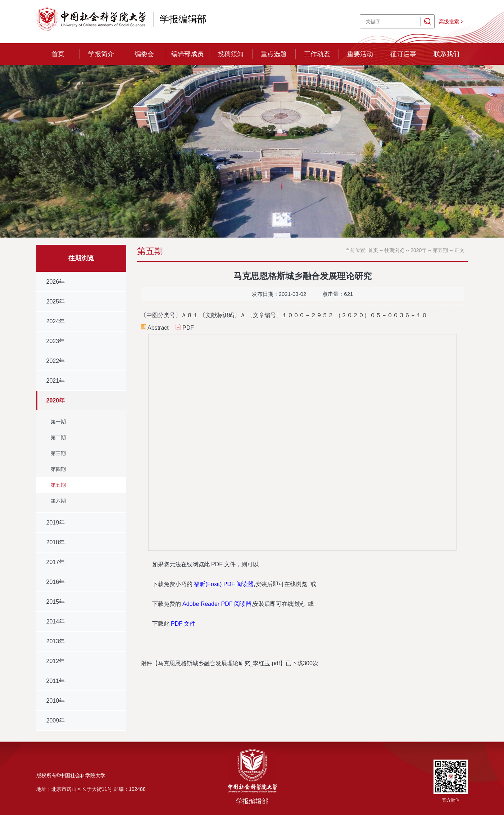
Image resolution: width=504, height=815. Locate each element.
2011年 (56, 681)
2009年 (56, 721)
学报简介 (101, 54)
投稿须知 (231, 54)
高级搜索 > (451, 22)
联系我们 (446, 54)
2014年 (56, 622)
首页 (58, 54)
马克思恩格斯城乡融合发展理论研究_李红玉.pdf (219, 663)
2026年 (56, 282)
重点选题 (274, 54)
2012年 (56, 661)
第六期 (58, 501)
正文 (459, 250)
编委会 (144, 54)
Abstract (158, 328)
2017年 (56, 562)
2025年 (56, 301)
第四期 (58, 469)
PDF (188, 328)
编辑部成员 (187, 54)
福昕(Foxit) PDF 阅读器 (224, 584)
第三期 (58, 453)
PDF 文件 (183, 624)
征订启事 (403, 54)
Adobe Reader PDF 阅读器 (217, 604)
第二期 (58, 437)
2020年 (56, 400)
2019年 (56, 523)
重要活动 (360, 54)
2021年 (56, 381)
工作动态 (317, 54)
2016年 (56, 582)
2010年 (56, 701)
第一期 (58, 422)
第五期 (58, 485)
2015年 (56, 602)
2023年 (56, 341)
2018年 (56, 542)
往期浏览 (394, 250)
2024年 (56, 321)
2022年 (56, 361)
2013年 (56, 641)
